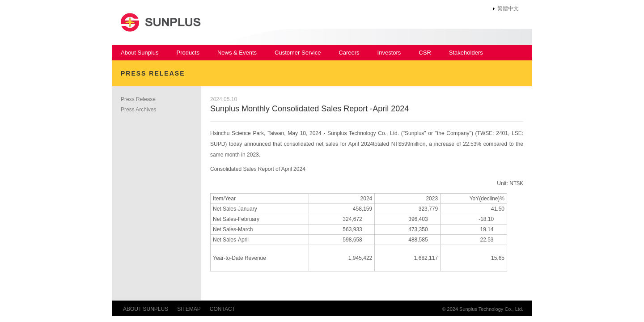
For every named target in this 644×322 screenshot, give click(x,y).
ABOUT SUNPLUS (146, 309)
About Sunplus (140, 53)
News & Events (237, 53)
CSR (425, 53)
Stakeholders (466, 53)
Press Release (138, 99)
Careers (349, 53)
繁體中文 (508, 8)
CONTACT (222, 309)
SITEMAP (189, 309)
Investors (389, 53)
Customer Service (298, 53)
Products (188, 53)
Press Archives (138, 110)
